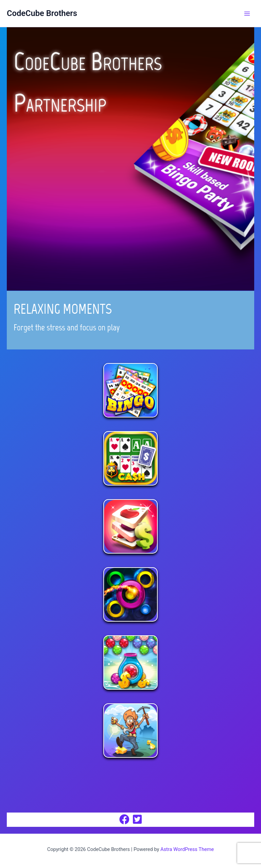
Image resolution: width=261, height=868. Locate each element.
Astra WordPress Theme (187, 849)
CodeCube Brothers (42, 13)
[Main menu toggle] (247, 14)
